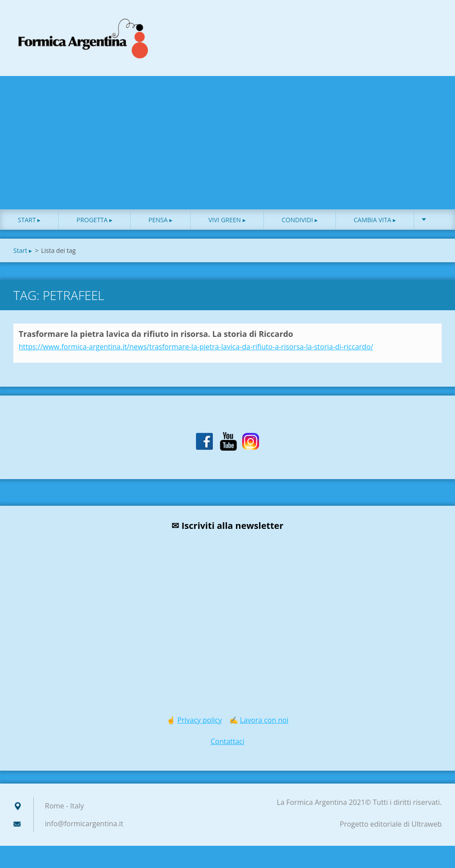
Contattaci (227, 744)
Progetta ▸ (94, 222)
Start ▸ (29, 222)
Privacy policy (200, 722)
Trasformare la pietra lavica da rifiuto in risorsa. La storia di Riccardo (156, 336)
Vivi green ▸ (227, 222)
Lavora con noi (264, 722)
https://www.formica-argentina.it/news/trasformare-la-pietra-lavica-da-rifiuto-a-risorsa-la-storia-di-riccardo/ (196, 349)
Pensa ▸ (160, 222)
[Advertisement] (227, 145)
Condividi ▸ (300, 222)
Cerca (432, 26)
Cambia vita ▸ (375, 222)
